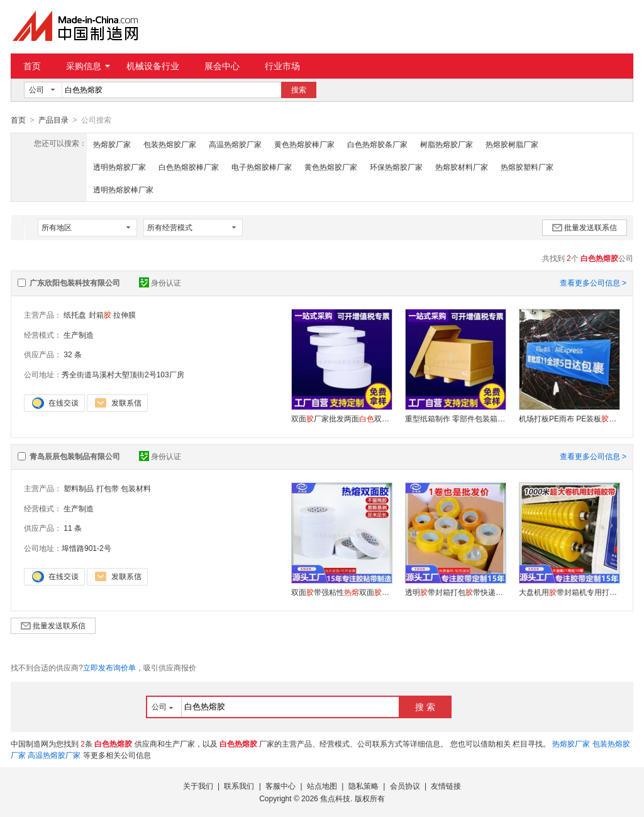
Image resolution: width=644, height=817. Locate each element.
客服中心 (280, 786)
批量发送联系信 (585, 227)
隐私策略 (364, 786)
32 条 (73, 354)
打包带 (108, 488)
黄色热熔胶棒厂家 (304, 144)
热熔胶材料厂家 (462, 167)
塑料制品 (79, 488)
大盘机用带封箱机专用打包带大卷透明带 (569, 592)
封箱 (100, 314)
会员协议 (405, 786)
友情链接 (446, 786)
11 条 (73, 528)
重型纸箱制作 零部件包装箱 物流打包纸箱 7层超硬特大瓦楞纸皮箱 (455, 418)
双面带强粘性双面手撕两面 (341, 592)
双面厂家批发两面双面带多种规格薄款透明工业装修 (341, 418)
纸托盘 (75, 314)
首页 (32, 66)
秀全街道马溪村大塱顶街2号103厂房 (123, 374)
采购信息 (88, 66)
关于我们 (198, 786)
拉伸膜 (125, 314)
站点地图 (322, 786)
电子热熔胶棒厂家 (262, 167)
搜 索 (425, 706)
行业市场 (282, 66)
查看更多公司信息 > (593, 282)
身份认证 (160, 282)
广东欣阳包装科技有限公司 (75, 282)
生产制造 (79, 335)
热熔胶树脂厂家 (512, 144)
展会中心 (222, 66)
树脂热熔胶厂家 (447, 144)
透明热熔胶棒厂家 (123, 189)
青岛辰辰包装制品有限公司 (75, 456)
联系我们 (239, 786)
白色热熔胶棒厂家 (189, 167)
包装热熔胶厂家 (170, 144)
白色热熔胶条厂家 (377, 144)
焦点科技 (335, 798)
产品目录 (53, 120)
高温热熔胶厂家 (235, 144)
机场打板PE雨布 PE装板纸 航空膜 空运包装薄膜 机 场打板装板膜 (569, 418)
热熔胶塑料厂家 (527, 167)
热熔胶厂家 (112, 144)
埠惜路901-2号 (86, 548)
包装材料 (136, 488)
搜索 (299, 90)
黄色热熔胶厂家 (331, 167)
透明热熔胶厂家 (119, 167)
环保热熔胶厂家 (396, 167)
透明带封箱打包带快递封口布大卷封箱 (455, 592)
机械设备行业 (153, 66)
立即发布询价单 (109, 667)
